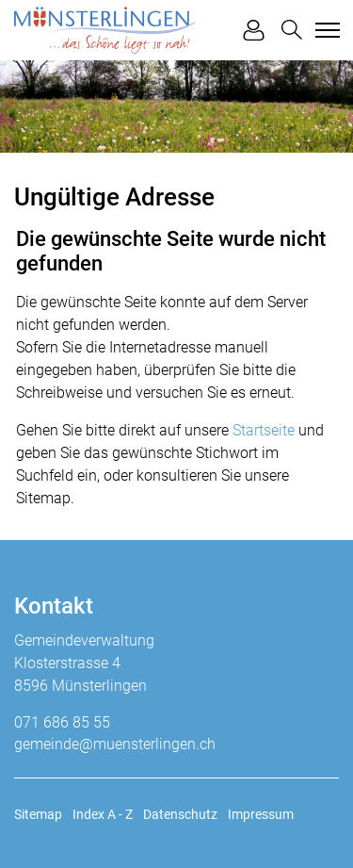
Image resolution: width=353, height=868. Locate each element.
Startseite (264, 430)
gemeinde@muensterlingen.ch (115, 744)
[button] (292, 30)
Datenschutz (180, 814)
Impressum (261, 814)
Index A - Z (103, 814)
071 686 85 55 (62, 722)
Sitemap (38, 814)
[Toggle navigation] (325, 30)
